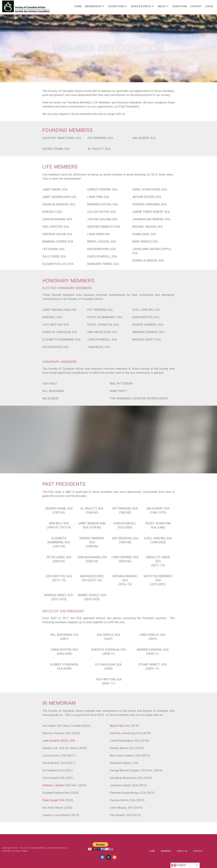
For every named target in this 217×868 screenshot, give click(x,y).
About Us (182, 851)
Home (152, 851)
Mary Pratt (117, 726)
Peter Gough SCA (53, 800)
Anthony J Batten (53, 785)
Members (166, 851)
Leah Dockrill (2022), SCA (59, 741)
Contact (198, 851)
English (179, 865)
